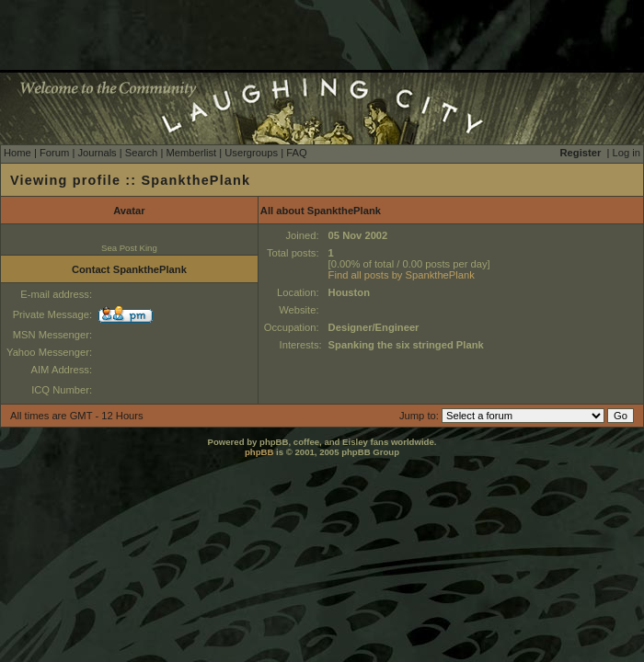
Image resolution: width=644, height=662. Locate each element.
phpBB (259, 452)
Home (17, 153)
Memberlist (191, 153)
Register (581, 153)
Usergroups (251, 153)
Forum (54, 153)
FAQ (296, 153)
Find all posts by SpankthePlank (402, 275)
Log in (627, 153)
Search (141, 153)
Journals (97, 153)
